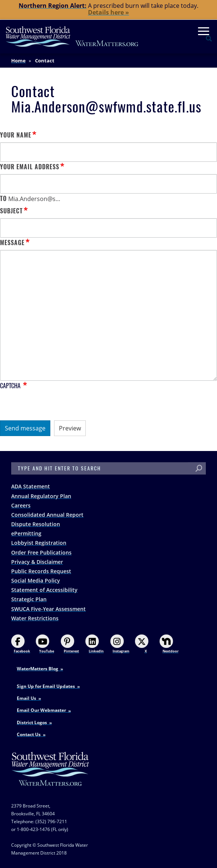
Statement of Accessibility (44, 590)
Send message (25, 428)
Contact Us (29, 734)
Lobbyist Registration (39, 543)
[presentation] (57, 406)
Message (12, 243)
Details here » (108, 12)
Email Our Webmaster (41, 710)
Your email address (30, 167)
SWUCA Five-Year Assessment (48, 609)
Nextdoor (169, 644)
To (3, 199)
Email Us (26, 698)
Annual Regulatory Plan (41, 496)
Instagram (120, 644)
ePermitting (26, 533)
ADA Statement (31, 486)
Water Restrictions (35, 618)
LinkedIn (95, 644)
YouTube (45, 644)
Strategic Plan (29, 599)
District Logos (32, 722)
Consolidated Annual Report (47, 515)
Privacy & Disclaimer (37, 562)
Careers (21, 505)
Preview (70, 428)
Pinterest (70, 644)
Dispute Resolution (36, 524)
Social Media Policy (36, 580)
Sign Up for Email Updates (46, 686)
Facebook (21, 644)
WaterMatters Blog (37, 669)
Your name (16, 135)
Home (18, 61)
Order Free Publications (41, 552)
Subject (11, 211)
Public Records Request (41, 571)
